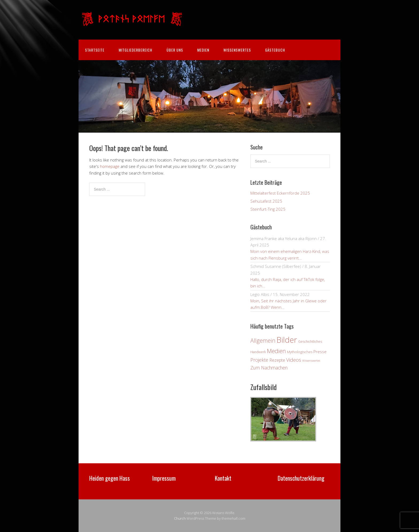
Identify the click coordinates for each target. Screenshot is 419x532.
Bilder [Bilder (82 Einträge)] (287, 340)
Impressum (164, 478)
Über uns (175, 50)
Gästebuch (275, 50)
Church (180, 518)
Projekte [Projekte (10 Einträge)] (259, 360)
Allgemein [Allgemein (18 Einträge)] (263, 341)
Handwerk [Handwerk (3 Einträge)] (258, 352)
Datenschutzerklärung (301, 478)
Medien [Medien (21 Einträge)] (276, 351)
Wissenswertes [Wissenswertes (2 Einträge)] (311, 361)
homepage (110, 166)
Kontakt (223, 478)
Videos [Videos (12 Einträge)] (294, 360)
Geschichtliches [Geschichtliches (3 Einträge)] (310, 342)
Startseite (95, 50)
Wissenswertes (237, 50)
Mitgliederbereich (135, 50)
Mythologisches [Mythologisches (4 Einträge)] (300, 352)
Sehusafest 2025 (266, 201)
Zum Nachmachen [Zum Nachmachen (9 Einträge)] (269, 368)
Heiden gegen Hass (110, 478)
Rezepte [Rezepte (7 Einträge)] (277, 360)
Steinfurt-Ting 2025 (268, 209)
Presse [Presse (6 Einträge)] (320, 352)
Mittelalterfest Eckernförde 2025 (280, 193)
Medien (203, 50)
